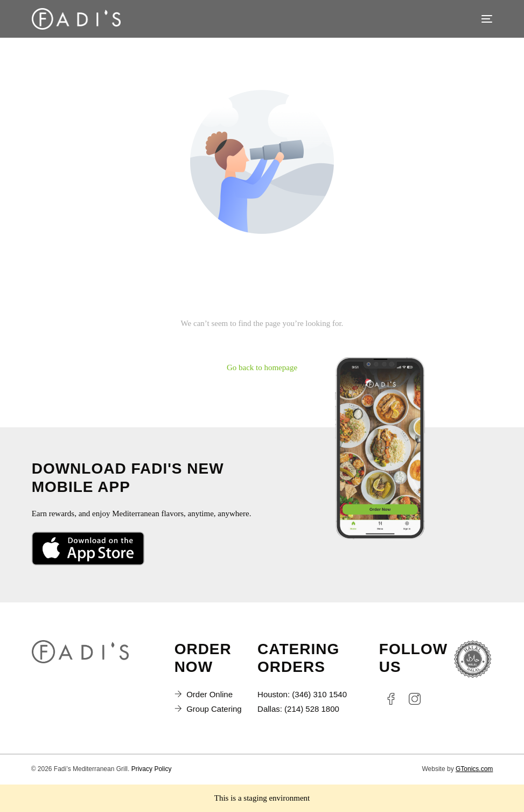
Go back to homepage (262, 367)
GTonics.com (474, 769)
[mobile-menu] (481, 19)
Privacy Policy (152, 769)
